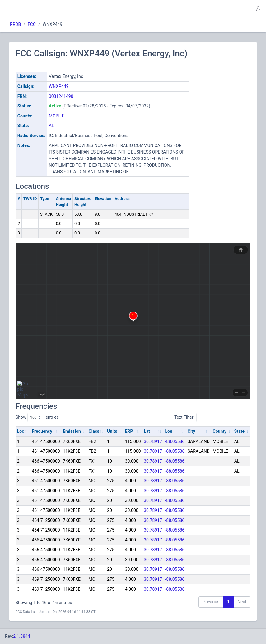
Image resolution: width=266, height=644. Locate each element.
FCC (32, 24)
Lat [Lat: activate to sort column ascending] (147, 431)
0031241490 (61, 96)
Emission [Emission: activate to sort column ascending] (72, 431)
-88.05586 (175, 441)
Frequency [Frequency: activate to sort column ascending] (42, 431)
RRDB (15, 24)
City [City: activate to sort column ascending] (191, 431)
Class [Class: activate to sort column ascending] (94, 431)
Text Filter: (212, 417)
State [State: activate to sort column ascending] (239, 431)
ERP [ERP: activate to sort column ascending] (129, 431)
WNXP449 (59, 86)
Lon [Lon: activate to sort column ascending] (169, 431)
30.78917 (153, 441)
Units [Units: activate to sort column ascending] (112, 431)
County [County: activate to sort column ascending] (220, 431)
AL (51, 126)
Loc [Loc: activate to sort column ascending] (21, 431)
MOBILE (57, 116)
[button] (258, 9)
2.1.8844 (22, 636)
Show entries (37, 417)
